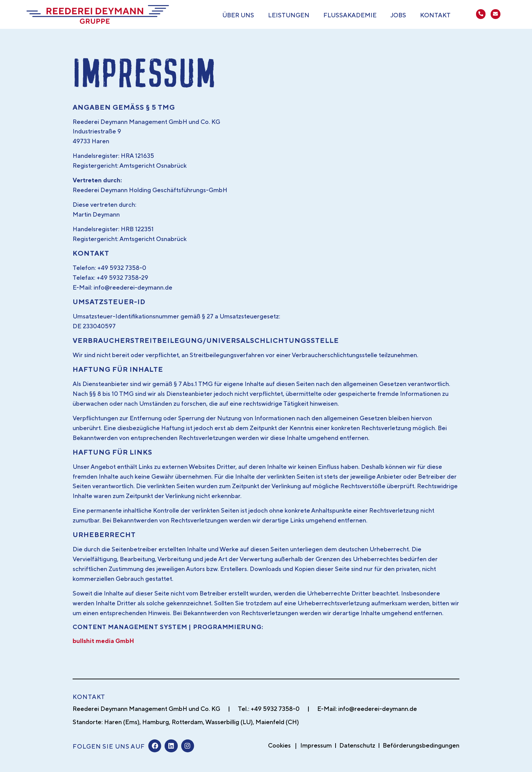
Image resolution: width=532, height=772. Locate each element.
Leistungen (289, 15)
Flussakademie (350, 15)
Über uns (238, 15)
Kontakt (435, 15)
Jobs (398, 15)
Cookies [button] (279, 745)
